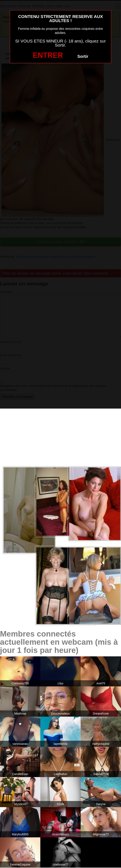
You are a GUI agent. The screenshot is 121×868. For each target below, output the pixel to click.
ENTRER (48, 55)
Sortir (83, 56)
